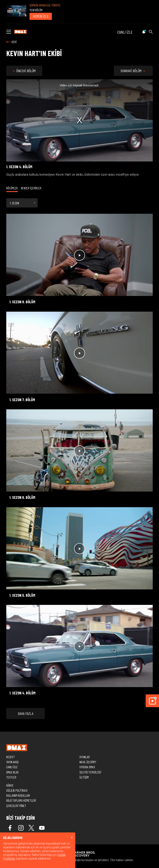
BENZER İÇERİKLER (31, 188)
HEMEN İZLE (41, 16)
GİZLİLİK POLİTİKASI (17, 790)
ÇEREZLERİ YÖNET (16, 806)
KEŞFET (11, 757)
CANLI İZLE (125, 32)
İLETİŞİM (84, 777)
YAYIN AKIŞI (12, 762)
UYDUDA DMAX (87, 767)
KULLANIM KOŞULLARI (18, 795)
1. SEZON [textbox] (14, 203)
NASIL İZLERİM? (88, 762)
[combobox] (22, 203)
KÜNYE (10, 785)
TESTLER (11, 777)
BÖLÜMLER (12, 188)
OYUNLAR (85, 757)
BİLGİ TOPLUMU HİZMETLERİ (21, 800)
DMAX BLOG (12, 772)
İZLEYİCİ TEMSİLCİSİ (90, 772)
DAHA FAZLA (26, 713)
